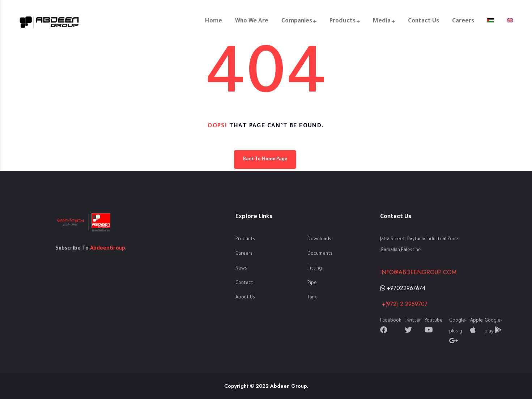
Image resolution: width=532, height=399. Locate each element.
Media (381, 21)
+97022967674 (403, 288)
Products (342, 21)
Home (213, 21)
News (241, 269)
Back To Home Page (265, 160)
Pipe (312, 283)
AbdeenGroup (108, 249)
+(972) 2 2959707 (404, 304)
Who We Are (251, 21)
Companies (296, 21)
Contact (244, 283)
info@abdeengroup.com (418, 272)
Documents (320, 254)
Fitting (315, 269)
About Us (245, 298)
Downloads (319, 239)
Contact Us (423, 21)
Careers (462, 21)
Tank (312, 298)
